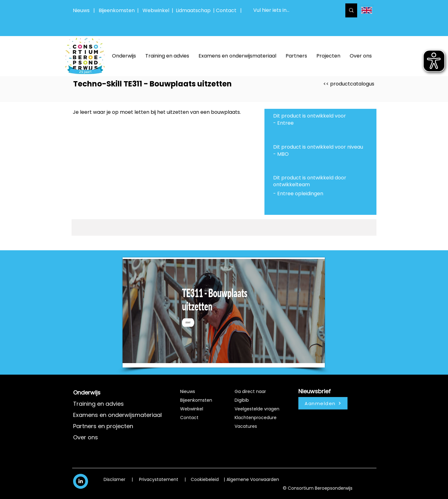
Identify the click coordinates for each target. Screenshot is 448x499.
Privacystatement (159, 479)
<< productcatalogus (349, 84)
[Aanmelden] (323, 403)
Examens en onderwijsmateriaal (117, 415)
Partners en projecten (103, 426)
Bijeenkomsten (118, 10)
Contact (189, 418)
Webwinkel (157, 10)
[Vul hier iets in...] (293, 10)
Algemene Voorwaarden (253, 479)
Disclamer (114, 479)
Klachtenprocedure (256, 418)
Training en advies (98, 404)
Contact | (229, 10)
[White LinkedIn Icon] (81, 481)
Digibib (242, 400)
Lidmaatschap (193, 10)
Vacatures (246, 426)
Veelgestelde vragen (257, 409)
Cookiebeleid (205, 479)
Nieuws (81, 10)
